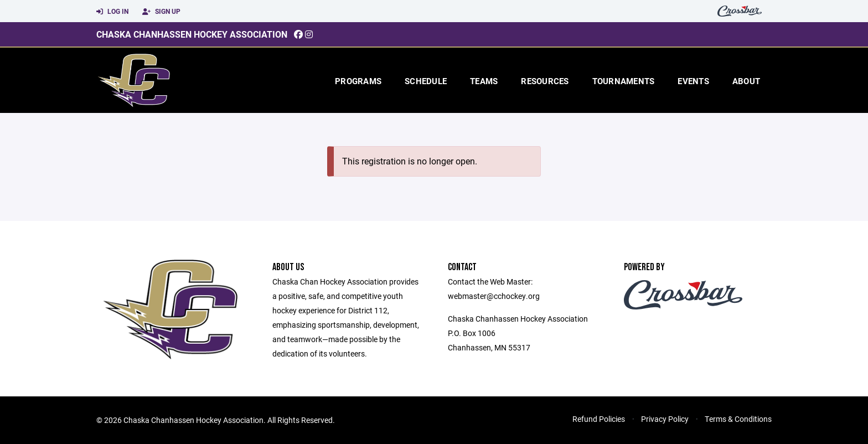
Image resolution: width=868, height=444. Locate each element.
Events (693, 81)
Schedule (426, 81)
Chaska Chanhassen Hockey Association (192, 34)
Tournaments (624, 81)
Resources (545, 81)
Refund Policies (599, 419)
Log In (112, 12)
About (746, 81)
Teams (484, 81)
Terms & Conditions (738, 419)
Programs (358, 81)
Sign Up (161, 12)
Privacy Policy (665, 419)
